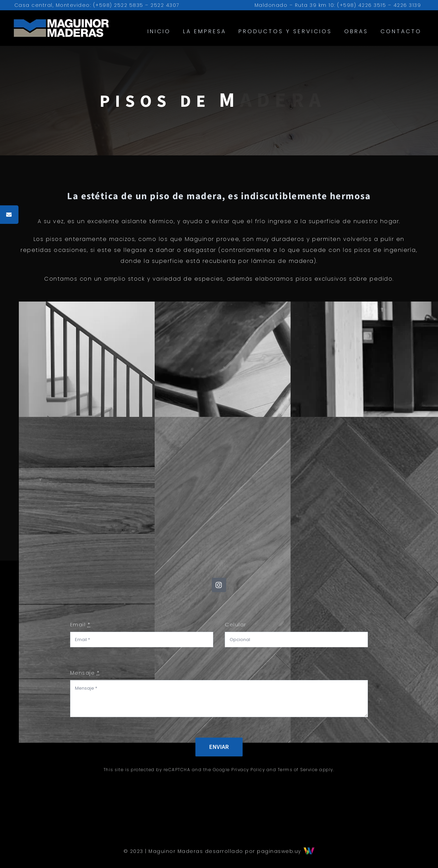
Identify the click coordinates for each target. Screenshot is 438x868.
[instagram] (219, 585)
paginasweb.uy (286, 851)
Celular (236, 624)
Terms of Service (298, 770)
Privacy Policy (248, 770)
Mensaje (85, 673)
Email (80, 624)
